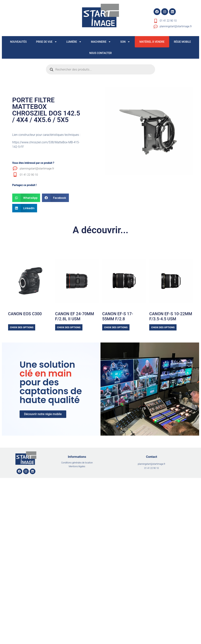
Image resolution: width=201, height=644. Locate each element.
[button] (26, 198)
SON (125, 42)
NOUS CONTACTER (100, 53)
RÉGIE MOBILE (182, 42)
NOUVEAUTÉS (18, 42)
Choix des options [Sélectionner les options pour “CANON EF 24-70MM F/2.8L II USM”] (69, 327)
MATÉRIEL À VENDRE (152, 42)
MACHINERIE (101, 42)
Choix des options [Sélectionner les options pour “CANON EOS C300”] (22, 327)
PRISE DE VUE (47, 42)
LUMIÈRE (74, 42)
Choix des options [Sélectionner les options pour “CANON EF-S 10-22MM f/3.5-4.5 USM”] (163, 327)
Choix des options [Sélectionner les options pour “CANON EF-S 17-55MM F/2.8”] (116, 327)
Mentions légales (77, 466)
